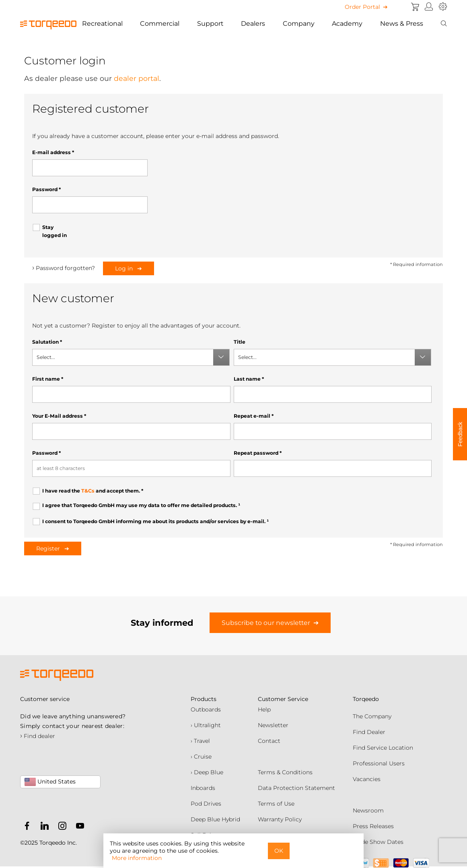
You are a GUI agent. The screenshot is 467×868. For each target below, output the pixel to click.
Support (210, 24)
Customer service (45, 699)
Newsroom (368, 810)
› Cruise (201, 757)
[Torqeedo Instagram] (60, 827)
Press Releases (373, 826)
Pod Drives (206, 804)
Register (49, 548)
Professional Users (379, 763)
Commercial (160, 24)
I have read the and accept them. (93, 491)
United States (50, 782)
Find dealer (38, 736)
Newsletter (273, 725)
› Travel (200, 741)
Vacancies (367, 779)
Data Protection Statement (296, 788)
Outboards (206, 709)
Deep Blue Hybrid (215, 819)
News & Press (402, 24)
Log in (125, 268)
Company (299, 24)
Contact (269, 741)
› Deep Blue (207, 772)
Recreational (102, 24)
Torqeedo (366, 699)
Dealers (253, 24)
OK (279, 851)
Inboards (203, 788)
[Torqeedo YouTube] (78, 827)
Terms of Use (276, 804)
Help (264, 709)
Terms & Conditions (285, 772)
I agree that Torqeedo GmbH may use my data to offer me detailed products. (141, 505)
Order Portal (362, 7)
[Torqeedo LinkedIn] (43, 827)
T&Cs (88, 491)
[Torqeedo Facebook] (27, 827)
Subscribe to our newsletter (266, 623)
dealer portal (137, 78)
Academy (347, 24)
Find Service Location (383, 748)
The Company (372, 716)
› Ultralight (206, 725)
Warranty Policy (280, 819)
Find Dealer (369, 732)
